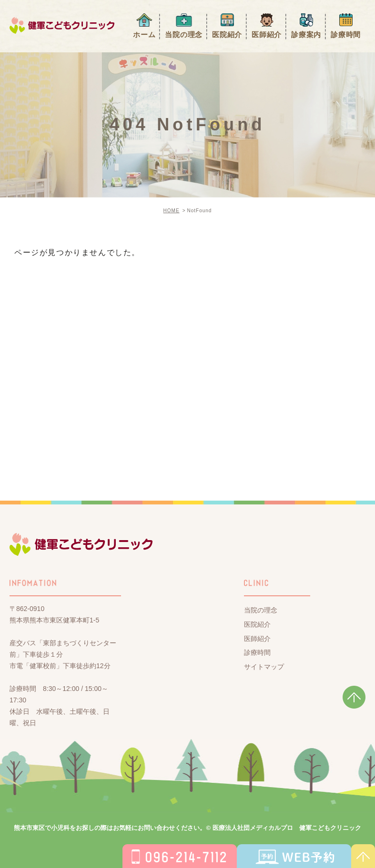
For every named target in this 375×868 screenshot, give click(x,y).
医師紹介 (267, 35)
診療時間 (346, 35)
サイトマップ (264, 667)
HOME (172, 211)
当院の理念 (184, 35)
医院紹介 (227, 35)
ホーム (144, 35)
